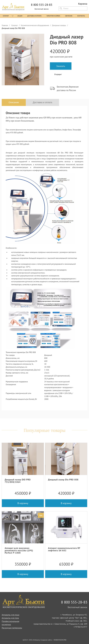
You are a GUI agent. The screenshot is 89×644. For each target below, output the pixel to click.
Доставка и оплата (34, 16)
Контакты (81, 16)
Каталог (6, 16)
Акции (20, 16)
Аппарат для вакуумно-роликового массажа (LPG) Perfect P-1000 (19, 550)
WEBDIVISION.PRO (60, 640)
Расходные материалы (12, 628)
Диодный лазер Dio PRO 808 (63, 480)
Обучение (69, 16)
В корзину (23, 503)
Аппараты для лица (10, 615)
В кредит (58, 74)
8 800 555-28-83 (42, 5)
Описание (14, 102)
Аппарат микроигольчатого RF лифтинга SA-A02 (64, 549)
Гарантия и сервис (53, 16)
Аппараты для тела (10, 618)
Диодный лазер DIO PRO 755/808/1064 (18, 481)
